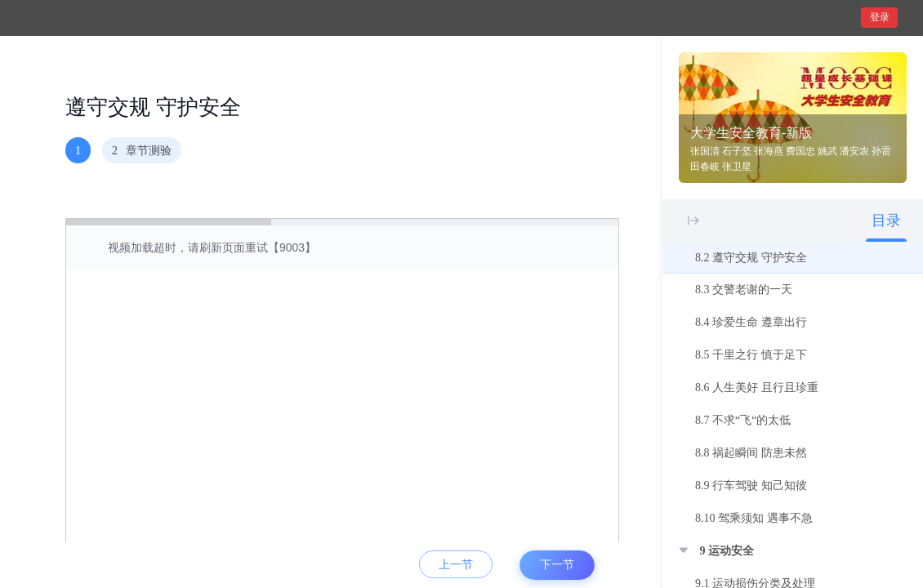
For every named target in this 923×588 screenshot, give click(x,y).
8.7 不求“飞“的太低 (743, 420)
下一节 (557, 565)
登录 (880, 17)
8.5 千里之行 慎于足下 (751, 355)
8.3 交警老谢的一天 (744, 290)
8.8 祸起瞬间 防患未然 (751, 453)
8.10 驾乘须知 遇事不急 (754, 518)
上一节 (456, 565)
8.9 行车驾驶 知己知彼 (751, 486)
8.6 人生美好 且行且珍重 (757, 388)
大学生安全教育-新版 (751, 133)
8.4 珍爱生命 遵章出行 (751, 322)
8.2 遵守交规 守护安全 (751, 258)
